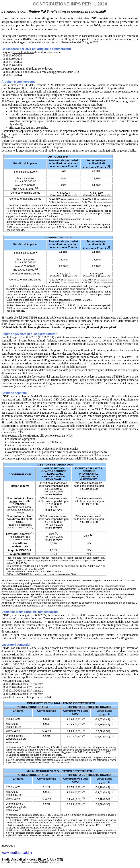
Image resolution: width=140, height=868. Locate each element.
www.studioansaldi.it (17, 853)
